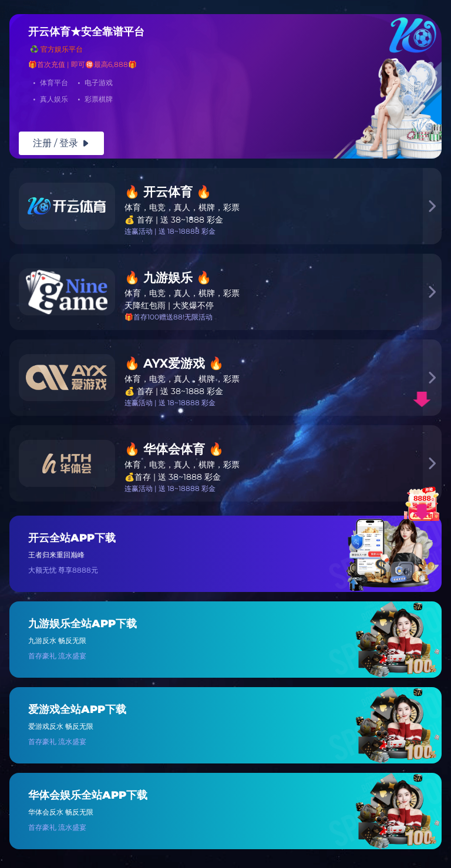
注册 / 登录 (61, 143)
